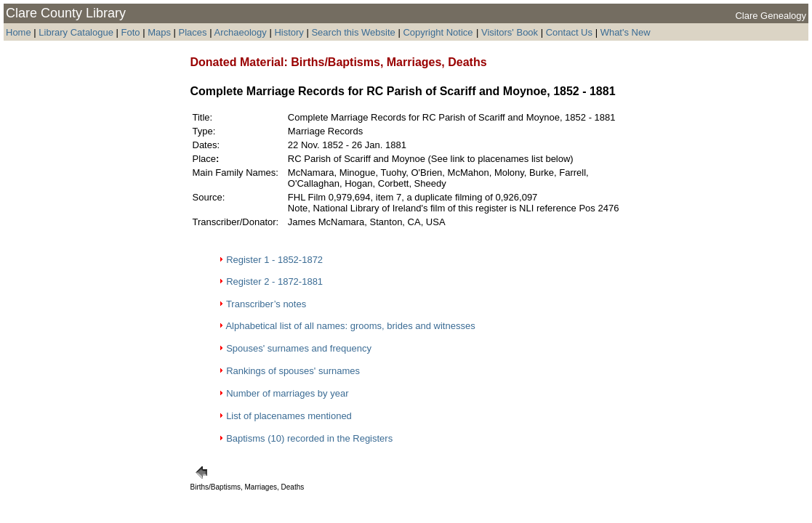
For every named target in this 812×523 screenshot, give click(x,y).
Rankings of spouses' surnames (293, 371)
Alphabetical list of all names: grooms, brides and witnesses (350, 326)
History (289, 32)
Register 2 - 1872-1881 (274, 281)
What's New (626, 32)
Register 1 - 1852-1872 (274, 260)
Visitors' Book (510, 32)
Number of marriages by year (287, 393)
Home (19, 32)
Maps (159, 32)
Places (193, 32)
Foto (132, 32)
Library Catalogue (76, 32)
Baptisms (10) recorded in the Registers (309, 438)
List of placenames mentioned (289, 416)
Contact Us (569, 32)
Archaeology (240, 32)
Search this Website (353, 32)
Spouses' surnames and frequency (299, 348)
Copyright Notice (438, 32)
